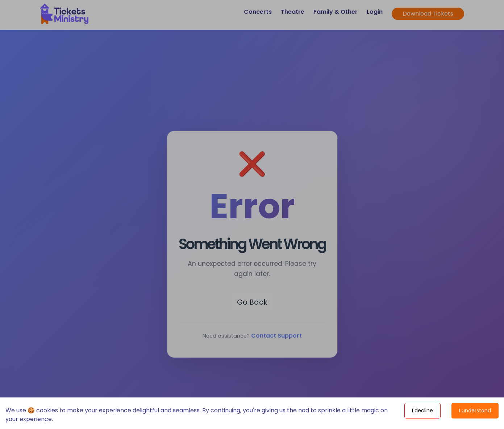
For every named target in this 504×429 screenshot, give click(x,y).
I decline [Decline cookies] (422, 411)
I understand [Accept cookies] (475, 411)
